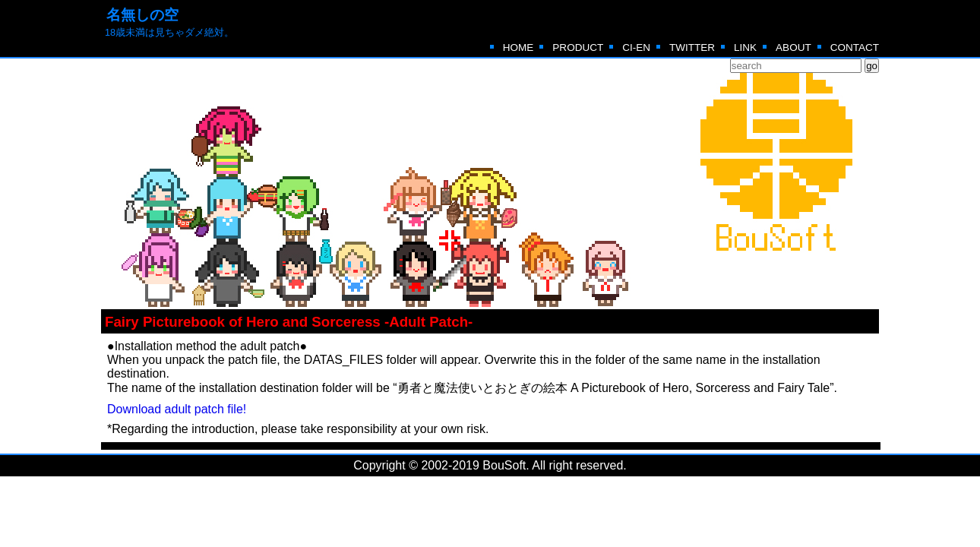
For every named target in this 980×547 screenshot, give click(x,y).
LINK (745, 47)
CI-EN (636, 47)
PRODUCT (578, 47)
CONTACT (855, 47)
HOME (518, 47)
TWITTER (692, 47)
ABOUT (793, 47)
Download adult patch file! (177, 409)
